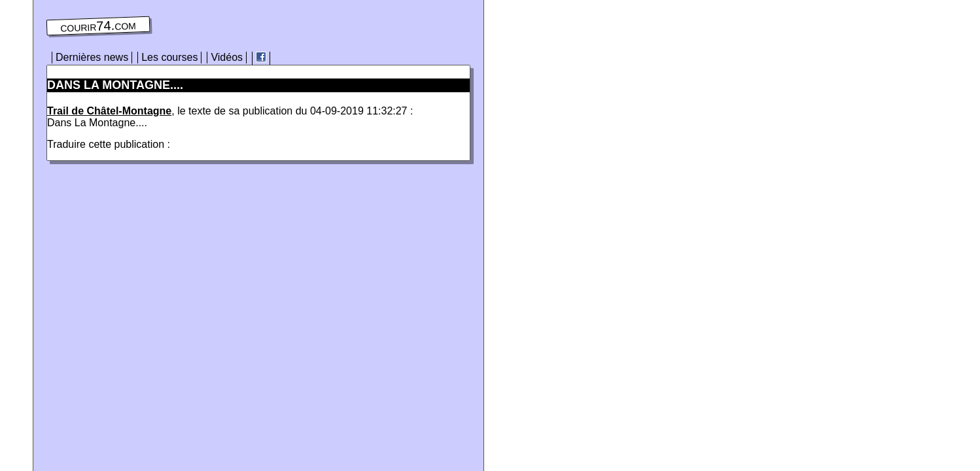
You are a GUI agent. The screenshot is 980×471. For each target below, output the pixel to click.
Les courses (169, 57)
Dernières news (92, 57)
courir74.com (98, 26)
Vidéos (227, 57)
